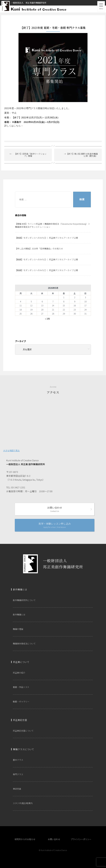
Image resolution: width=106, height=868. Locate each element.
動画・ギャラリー (21, 702)
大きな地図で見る (11, 450)
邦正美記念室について (23, 731)
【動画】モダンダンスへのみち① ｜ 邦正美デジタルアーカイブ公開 (46, 270)
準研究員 (17, 789)
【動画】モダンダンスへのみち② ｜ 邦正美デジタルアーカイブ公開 (46, 259)
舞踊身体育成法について (24, 644)
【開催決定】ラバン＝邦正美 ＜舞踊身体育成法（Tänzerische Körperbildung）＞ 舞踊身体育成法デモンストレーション (53, 225)
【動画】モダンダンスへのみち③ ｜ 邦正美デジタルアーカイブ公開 (46, 238)
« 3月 (47, 319)
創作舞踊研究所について (24, 600)
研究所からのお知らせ (25, 839)
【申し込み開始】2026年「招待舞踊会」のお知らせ (39, 249)
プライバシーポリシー (81, 839)
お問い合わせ (55, 509)
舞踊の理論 (18, 629)
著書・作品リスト (21, 687)
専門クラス (18, 774)
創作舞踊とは (19, 615)
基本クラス (18, 760)
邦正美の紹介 (19, 673)
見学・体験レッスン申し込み (55, 525)
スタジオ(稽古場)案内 (23, 803)
